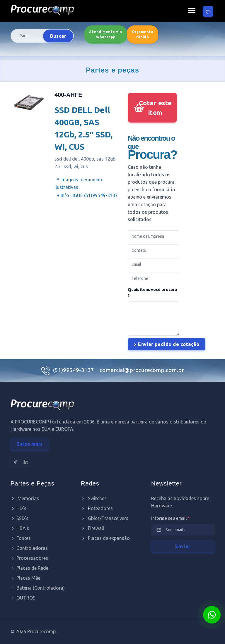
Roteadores (97, 508)
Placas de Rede (29, 568)
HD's (18, 508)
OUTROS (23, 598)
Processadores (29, 558)
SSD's (19, 518)
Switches (94, 498)
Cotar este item (155, 108)
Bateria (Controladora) (38, 588)
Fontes (21, 538)
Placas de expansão (105, 538)
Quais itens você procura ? (152, 293)
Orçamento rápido (143, 34)
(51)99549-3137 (74, 370)
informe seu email (170, 518)
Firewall (92, 528)
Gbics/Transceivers (105, 518)
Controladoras (29, 548)
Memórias (25, 498)
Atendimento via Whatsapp (106, 34)
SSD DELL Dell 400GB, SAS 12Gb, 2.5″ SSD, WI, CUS (83, 128)
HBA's (20, 528)
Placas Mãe (25, 578)
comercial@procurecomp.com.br (142, 370)
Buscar (58, 36)
